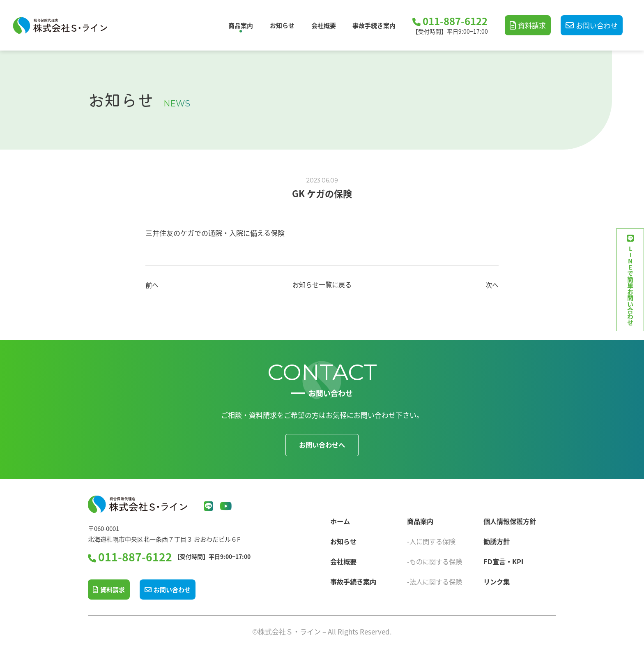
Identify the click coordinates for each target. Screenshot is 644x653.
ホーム (340, 519)
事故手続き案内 (374, 25)
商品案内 (241, 25)
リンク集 (497, 580)
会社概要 (324, 25)
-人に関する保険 (433, 539)
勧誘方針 (497, 539)
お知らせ (282, 25)
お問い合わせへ (322, 445)
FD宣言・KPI (504, 560)
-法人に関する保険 (436, 580)
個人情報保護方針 (511, 519)
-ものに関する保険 (436, 560)
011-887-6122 (455, 22)
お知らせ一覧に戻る (322, 285)
